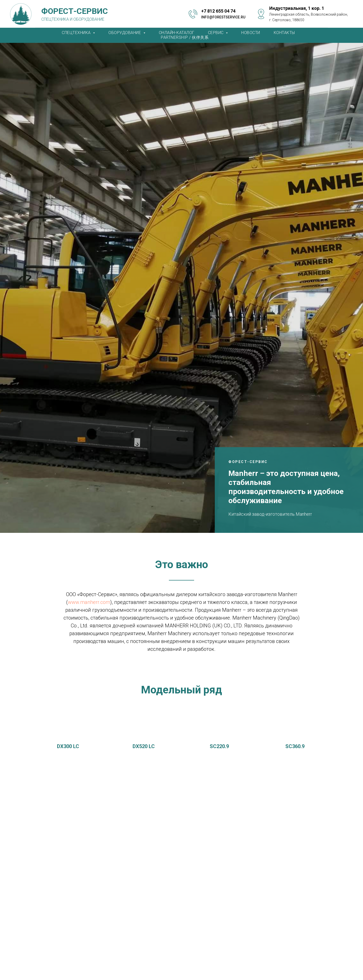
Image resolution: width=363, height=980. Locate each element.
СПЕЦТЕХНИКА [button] (77, 33)
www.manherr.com (89, 602)
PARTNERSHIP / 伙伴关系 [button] (185, 37)
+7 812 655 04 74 (218, 11)
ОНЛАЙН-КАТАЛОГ (177, 33)
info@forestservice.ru (223, 17)
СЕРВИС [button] (216, 33)
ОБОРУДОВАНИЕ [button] (125, 33)
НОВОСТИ (251, 33)
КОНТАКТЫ (284, 33)
